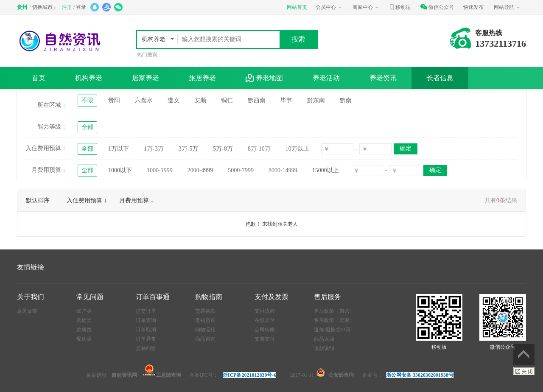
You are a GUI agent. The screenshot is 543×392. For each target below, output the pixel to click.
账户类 (84, 311)
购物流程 (205, 330)
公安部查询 (341, 375)
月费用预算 (134, 200)
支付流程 (265, 311)
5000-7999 (241, 170)
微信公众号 (437, 7)
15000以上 (326, 170)
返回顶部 (524, 355)
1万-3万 (154, 149)
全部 (87, 127)
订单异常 (146, 339)
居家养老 (146, 78)
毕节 (286, 100)
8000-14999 (283, 170)
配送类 (84, 339)
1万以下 (119, 149)
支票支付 (265, 339)
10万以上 (297, 149)
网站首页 (297, 7)
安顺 (200, 100)
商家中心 (366, 7)
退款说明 (324, 348)
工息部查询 (162, 375)
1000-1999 (160, 170)
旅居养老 (202, 78)
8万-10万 (259, 149)
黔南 (346, 100)
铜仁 (227, 100)
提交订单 (146, 311)
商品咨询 (205, 339)
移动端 (400, 7)
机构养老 (154, 39)
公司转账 (265, 330)
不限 (87, 100)
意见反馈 (27, 311)
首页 (39, 78)
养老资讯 (383, 78)
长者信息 (440, 78)
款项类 (84, 330)
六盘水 (144, 100)
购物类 (84, 320)
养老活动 (326, 78)
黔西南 (257, 100)
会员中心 (329, 7)
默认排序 (38, 200)
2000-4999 (200, 170)
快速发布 (473, 7)
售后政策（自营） (334, 311)
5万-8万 (223, 149)
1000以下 (120, 170)
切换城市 (42, 7)
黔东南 (316, 100)
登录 (81, 7)
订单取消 (146, 330)
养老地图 (264, 78)
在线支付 (265, 320)
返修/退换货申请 (332, 330)
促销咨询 (205, 320)
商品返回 (324, 339)
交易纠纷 (146, 348)
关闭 (524, 371)
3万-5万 (189, 149)
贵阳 (114, 100)
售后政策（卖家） (334, 320)
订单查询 (146, 320)
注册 (67, 7)
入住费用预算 (84, 200)
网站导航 (507, 7)
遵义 (174, 100)
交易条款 (205, 311)
